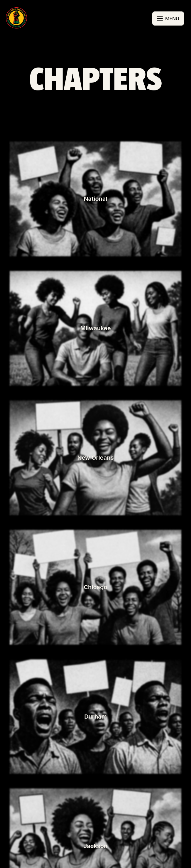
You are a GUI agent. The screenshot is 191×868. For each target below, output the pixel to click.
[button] (16, 18)
